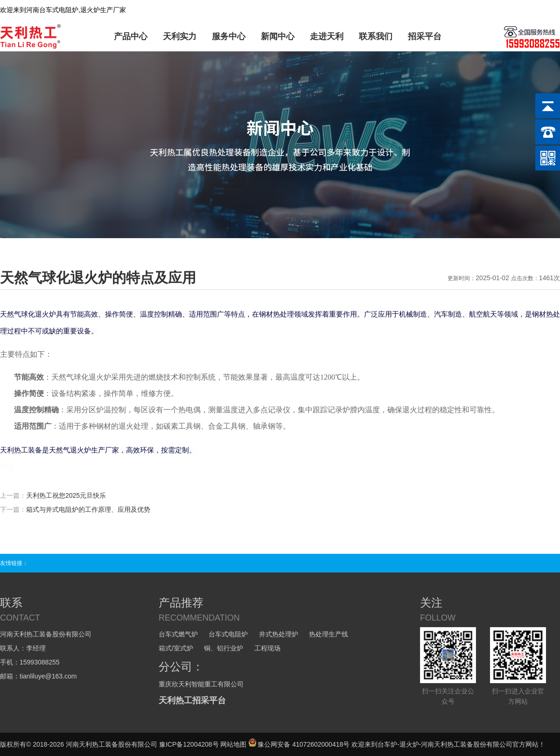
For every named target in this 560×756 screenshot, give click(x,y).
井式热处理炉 (279, 634)
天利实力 (180, 36)
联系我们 (376, 36)
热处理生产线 (329, 634)
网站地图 (233, 744)
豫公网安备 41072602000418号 (299, 744)
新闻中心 (278, 36)
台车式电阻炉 (228, 634)
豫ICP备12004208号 (189, 744)
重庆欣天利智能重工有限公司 (201, 684)
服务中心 (229, 36)
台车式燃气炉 (178, 634)
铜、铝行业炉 (224, 648)
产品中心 (131, 36)
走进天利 (327, 36)
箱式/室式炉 (176, 648)
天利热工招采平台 (192, 700)
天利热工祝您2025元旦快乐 (66, 495)
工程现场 (267, 648)
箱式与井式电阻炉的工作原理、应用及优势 (88, 509)
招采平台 (425, 36)
